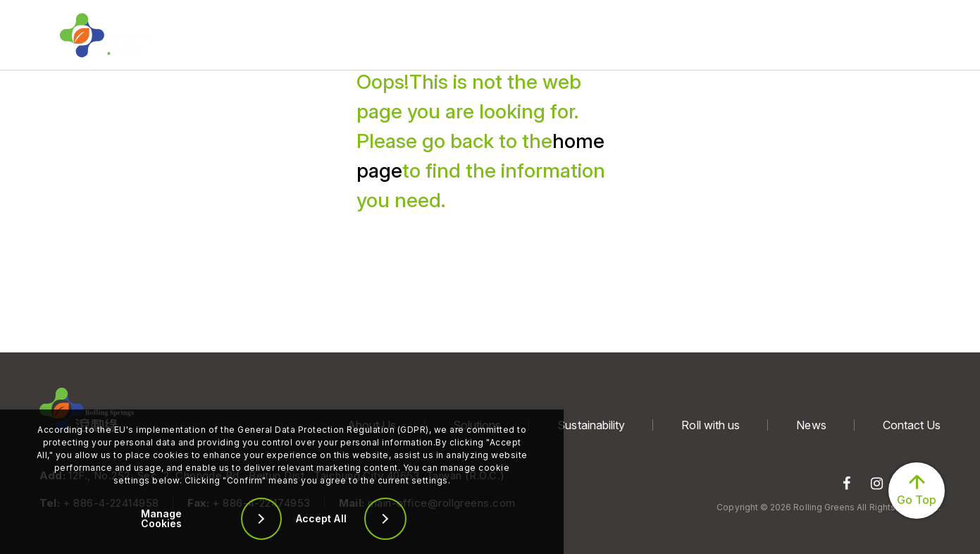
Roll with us (557, 35)
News (657, 35)
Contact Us (758, 35)
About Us (218, 35)
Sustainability (438, 35)
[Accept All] (366, 519)
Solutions (323, 35)
